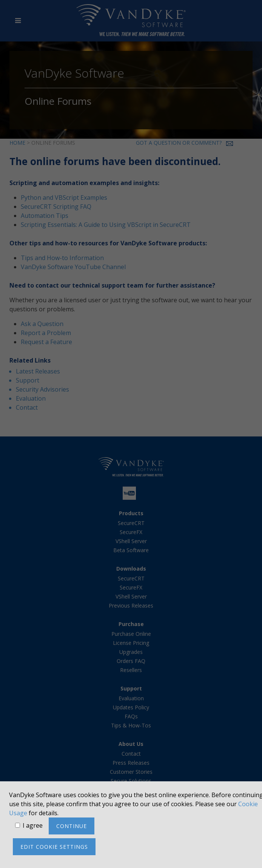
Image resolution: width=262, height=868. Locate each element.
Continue (72, 826)
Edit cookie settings (54, 847)
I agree (33, 825)
